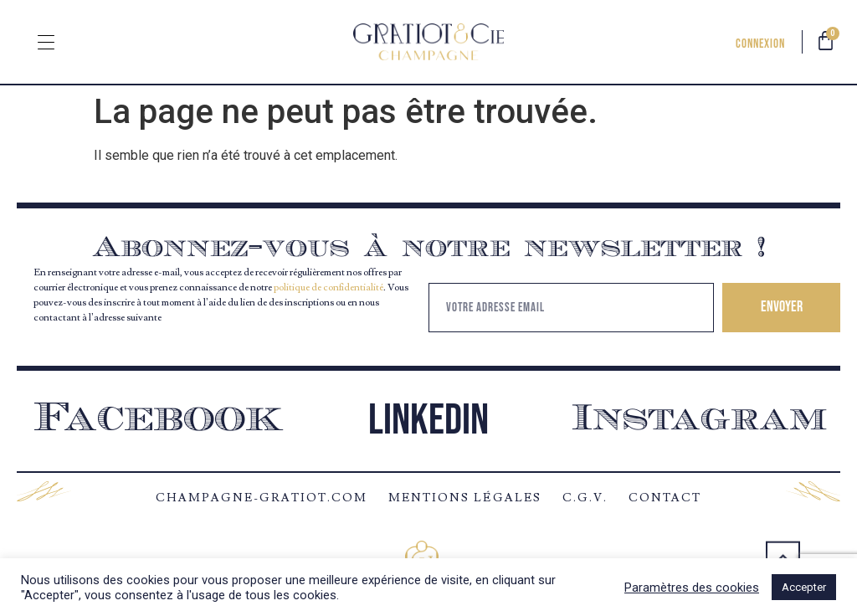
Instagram (699, 420)
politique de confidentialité (328, 287)
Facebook (159, 420)
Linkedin (428, 421)
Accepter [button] (804, 587)
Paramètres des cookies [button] (692, 588)
